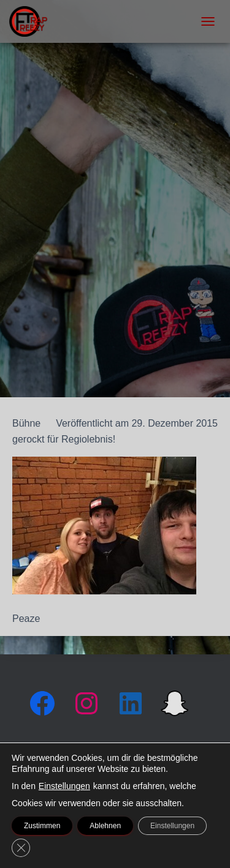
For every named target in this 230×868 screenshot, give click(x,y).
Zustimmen (42, 826)
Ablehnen (105, 826)
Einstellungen (64, 786)
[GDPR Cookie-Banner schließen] (21, 848)
